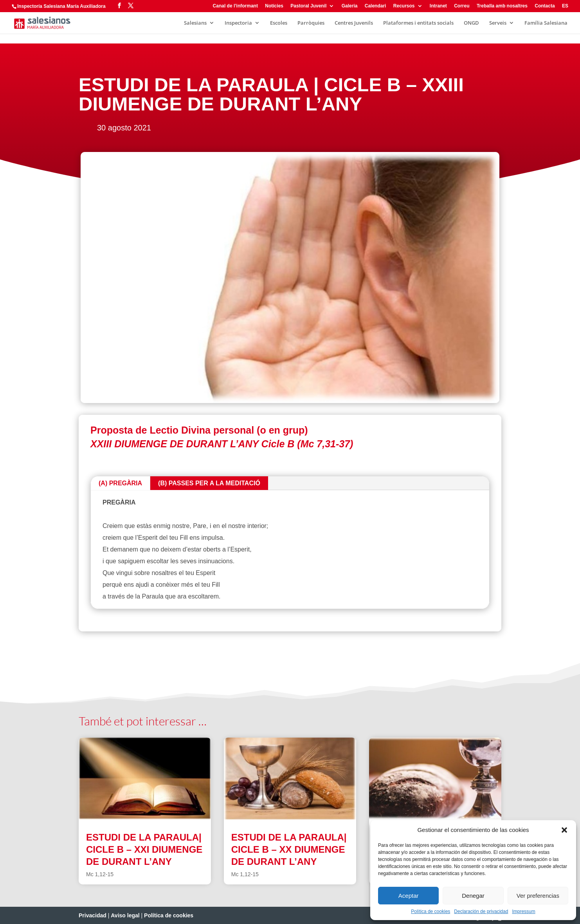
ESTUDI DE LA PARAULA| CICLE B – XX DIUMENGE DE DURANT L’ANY (289, 849)
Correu (462, 6)
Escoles (279, 23)
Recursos (404, 6)
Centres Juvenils (354, 23)
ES (565, 6)
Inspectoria (238, 23)
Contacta (545, 6)
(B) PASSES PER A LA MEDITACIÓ (209, 483)
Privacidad (93, 915)
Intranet (438, 6)
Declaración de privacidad (481, 911)
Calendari (376, 6)
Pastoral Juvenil (308, 6)
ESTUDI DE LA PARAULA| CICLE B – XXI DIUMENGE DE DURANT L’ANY (144, 849)
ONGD (471, 23)
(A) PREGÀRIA (120, 483)
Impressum (523, 911)
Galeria (350, 6)
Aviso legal (125, 915)
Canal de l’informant (235, 6)
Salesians (195, 23)
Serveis (498, 23)
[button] (564, 830)
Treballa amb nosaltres (502, 6)
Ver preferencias (538, 896)
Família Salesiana (546, 23)
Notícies (274, 6)
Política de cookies (430, 911)
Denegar (473, 896)
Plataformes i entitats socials (418, 23)
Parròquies (311, 23)
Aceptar (409, 896)
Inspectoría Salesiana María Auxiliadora (61, 6)
